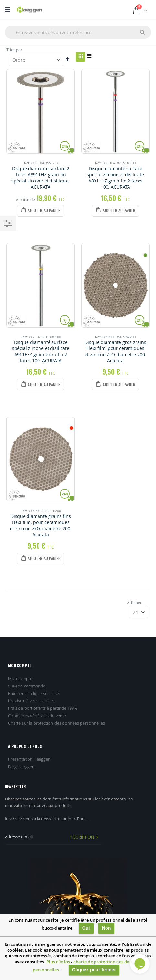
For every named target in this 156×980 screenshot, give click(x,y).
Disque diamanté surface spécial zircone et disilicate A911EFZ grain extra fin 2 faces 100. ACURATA (41, 351)
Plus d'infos (58, 962)
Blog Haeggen (21, 767)
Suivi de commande (27, 686)
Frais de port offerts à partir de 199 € (43, 708)
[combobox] (78, 32)
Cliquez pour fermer (94, 970)
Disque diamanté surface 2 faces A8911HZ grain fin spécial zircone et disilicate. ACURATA (41, 178)
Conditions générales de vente (37, 716)
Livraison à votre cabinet (31, 701)
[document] (78, 947)
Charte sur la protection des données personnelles (56, 723)
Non (106, 928)
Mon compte (20, 678)
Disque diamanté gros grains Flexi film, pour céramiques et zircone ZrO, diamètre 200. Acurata (115, 351)
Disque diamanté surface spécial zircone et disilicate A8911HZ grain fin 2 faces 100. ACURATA (115, 178)
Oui (86, 928)
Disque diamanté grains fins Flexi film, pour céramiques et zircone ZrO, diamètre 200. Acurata (41, 526)
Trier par (14, 50)
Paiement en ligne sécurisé (33, 693)
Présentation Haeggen (29, 759)
